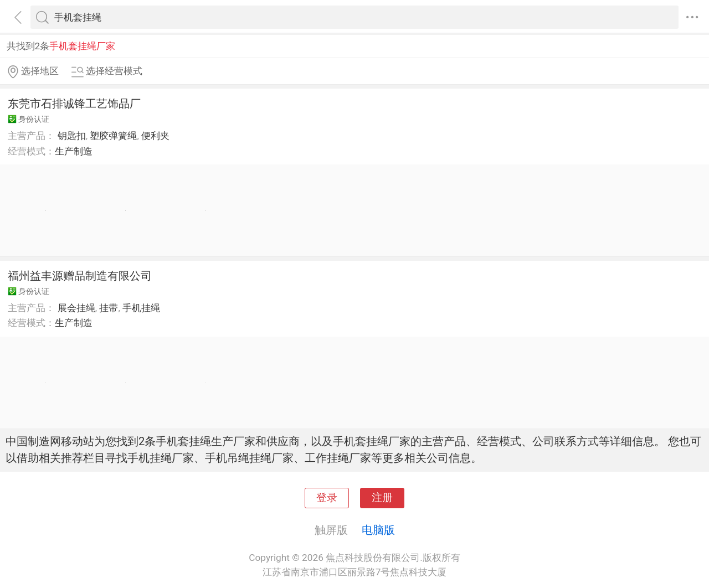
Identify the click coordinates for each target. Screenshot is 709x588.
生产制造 (74, 151)
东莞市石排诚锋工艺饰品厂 (74, 104)
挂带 (109, 308)
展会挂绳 (76, 308)
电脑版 (378, 530)
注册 (382, 498)
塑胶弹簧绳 (113, 136)
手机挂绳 (141, 308)
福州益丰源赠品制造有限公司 (80, 276)
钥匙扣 (72, 136)
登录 (327, 498)
